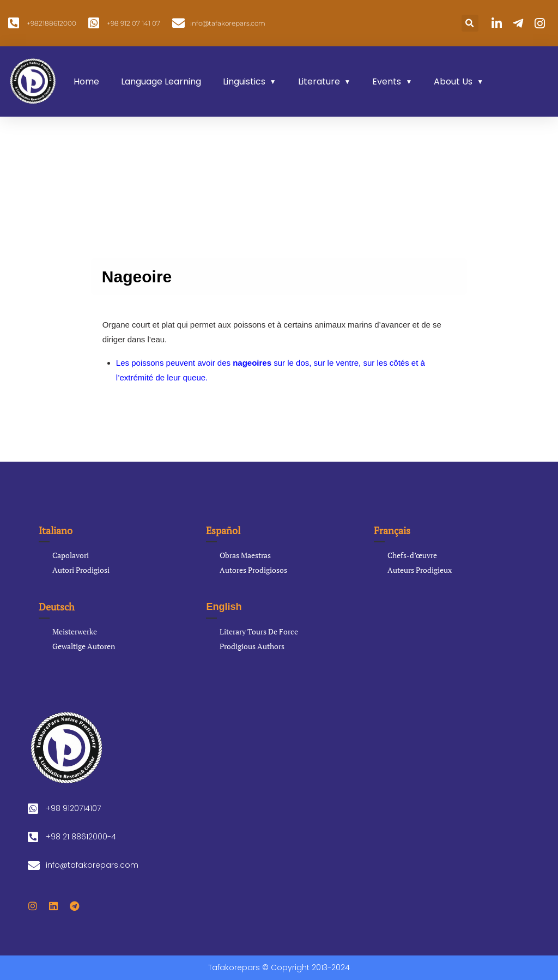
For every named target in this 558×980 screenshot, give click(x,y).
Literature (319, 81)
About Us (453, 81)
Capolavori (71, 555)
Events (387, 81)
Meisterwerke (75, 631)
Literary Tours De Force (259, 631)
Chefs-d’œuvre (412, 555)
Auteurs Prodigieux (420, 570)
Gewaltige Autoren (84, 646)
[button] (470, 23)
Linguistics (244, 81)
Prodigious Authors (252, 646)
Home (86, 81)
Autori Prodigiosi (81, 570)
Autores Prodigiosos (253, 570)
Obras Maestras (245, 555)
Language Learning (161, 81)
